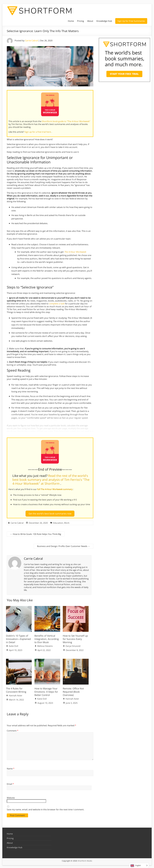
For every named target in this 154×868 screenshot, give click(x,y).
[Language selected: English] (139, 865)
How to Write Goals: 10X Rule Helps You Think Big (36, 533)
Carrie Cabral (31, 41)
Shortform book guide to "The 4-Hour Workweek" (66, 121)
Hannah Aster (16, 694)
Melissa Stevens (45, 645)
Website (11, 797)
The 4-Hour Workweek (75, 252)
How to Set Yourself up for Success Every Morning (75, 638)
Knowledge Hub (104, 21)
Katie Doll (13, 645)
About (90, 21)
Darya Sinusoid (73, 645)
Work (67, 522)
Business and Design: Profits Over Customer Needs (63, 545)
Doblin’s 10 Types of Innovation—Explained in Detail (18, 638)
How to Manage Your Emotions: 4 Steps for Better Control (46, 691)
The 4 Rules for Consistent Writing (16, 689)
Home (71, 21)
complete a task (57, 304)
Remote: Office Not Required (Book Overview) (73, 691)
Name (11, 768)
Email (10, 783)
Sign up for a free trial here (38, 132)
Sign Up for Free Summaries (131, 21)
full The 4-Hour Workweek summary (55, 489)
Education (58, 522)
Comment (13, 730)
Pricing (81, 21)
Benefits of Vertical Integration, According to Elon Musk (47, 638)
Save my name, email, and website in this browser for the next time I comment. (45, 808)
